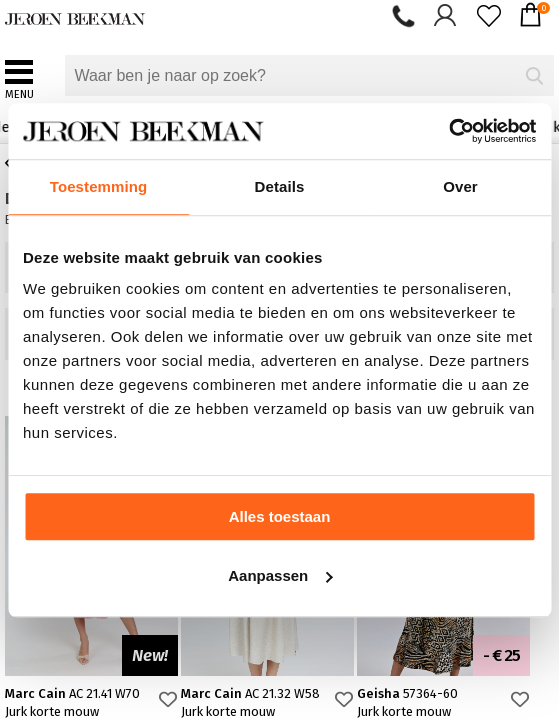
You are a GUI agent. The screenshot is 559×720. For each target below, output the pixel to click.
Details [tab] (280, 186)
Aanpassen (280, 575)
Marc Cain (72, 693)
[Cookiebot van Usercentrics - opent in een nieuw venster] (448, 131)
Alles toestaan (280, 516)
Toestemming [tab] (99, 186)
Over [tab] (460, 186)
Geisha (407, 693)
